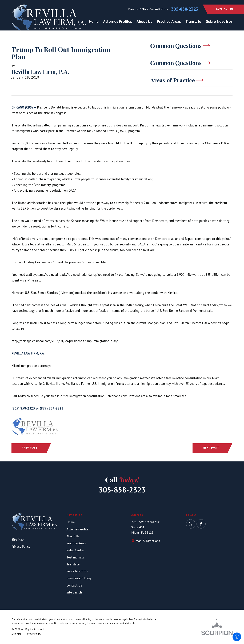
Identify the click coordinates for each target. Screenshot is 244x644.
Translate (73, 564)
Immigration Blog (79, 578)
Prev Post (30, 448)
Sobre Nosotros (77, 571)
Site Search (74, 592)
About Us (73, 536)
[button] (237, 637)
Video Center (75, 550)
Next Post (211, 448)
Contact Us (225, 9)
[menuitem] (95, 21)
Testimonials (75, 557)
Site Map (18, 539)
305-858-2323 (185, 9)
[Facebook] (201, 524)
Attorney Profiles (78, 529)
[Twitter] (191, 524)
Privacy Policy (21, 546)
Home (71, 522)
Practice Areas (76, 543)
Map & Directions (148, 541)
